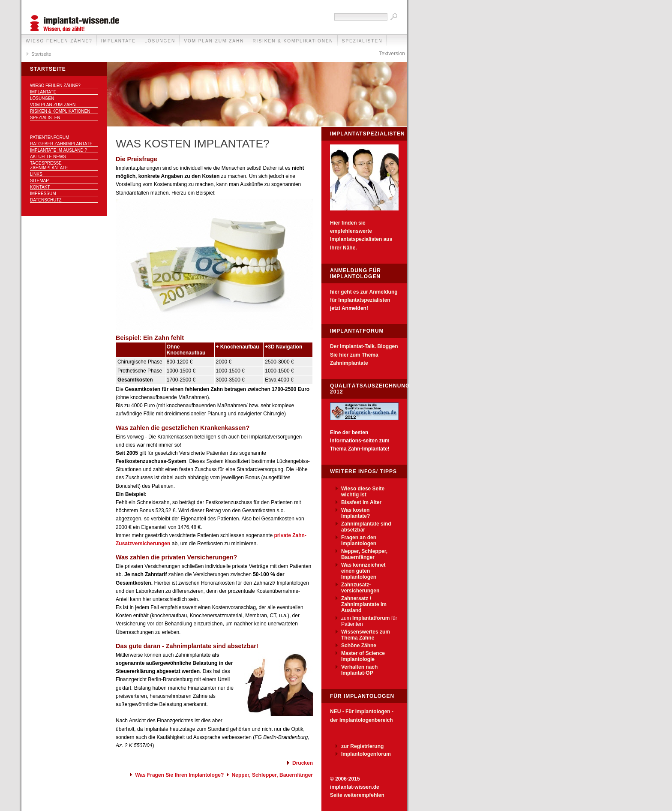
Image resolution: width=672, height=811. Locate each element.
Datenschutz (46, 200)
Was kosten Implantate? (355, 513)
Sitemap (39, 181)
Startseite (41, 54)
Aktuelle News (48, 157)
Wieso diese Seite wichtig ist (363, 492)
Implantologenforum (366, 754)
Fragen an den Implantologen (359, 541)
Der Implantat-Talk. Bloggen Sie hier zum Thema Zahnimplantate (364, 354)
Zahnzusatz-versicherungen (360, 588)
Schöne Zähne (359, 646)
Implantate (118, 41)
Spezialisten (362, 41)
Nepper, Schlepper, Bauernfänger (272, 775)
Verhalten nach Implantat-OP (359, 670)
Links (36, 174)
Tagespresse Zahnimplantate (49, 165)
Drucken (303, 763)
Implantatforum (371, 618)
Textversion (392, 54)
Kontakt (40, 187)
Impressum (43, 194)
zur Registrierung (362, 746)
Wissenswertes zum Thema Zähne (366, 635)
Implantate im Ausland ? (58, 150)
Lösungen (160, 41)
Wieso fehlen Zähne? (59, 41)
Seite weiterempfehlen (357, 795)
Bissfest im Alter (361, 502)
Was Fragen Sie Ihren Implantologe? (179, 775)
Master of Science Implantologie (363, 656)
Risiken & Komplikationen (293, 41)
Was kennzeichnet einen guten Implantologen (363, 571)
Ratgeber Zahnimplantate (61, 144)
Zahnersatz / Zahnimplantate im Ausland (364, 604)
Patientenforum (49, 137)
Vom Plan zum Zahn (214, 41)
